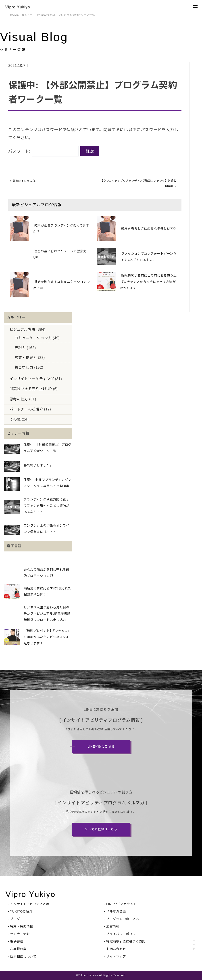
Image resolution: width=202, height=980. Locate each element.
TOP (194, 945)
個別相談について (23, 957)
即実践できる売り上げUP (31, 389)
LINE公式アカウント (121, 904)
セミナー (27, 15)
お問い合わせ (116, 949)
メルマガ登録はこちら (101, 829)
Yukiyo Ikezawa (88, 975)
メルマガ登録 (116, 911)
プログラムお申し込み (123, 919)
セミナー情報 (20, 934)
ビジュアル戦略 (22, 329)
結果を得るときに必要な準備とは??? (149, 229)
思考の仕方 (19, 399)
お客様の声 (18, 949)
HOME (14, 15)
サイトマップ (116, 957)
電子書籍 (17, 941)
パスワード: (44, 151)
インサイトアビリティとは (30, 904)
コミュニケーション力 (33, 338)
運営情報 (113, 926)
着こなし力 (24, 367)
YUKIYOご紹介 (21, 911)
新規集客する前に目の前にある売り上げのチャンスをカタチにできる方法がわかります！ (149, 282)
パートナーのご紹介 (26, 409)
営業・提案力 (26, 358)
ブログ (15, 919)
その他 (15, 419)
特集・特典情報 (21, 926)
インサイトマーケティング (32, 379)
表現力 (20, 348)
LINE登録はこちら (101, 747)
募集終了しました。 (25, 181)
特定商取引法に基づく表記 (126, 941)
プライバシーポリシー (123, 934)
